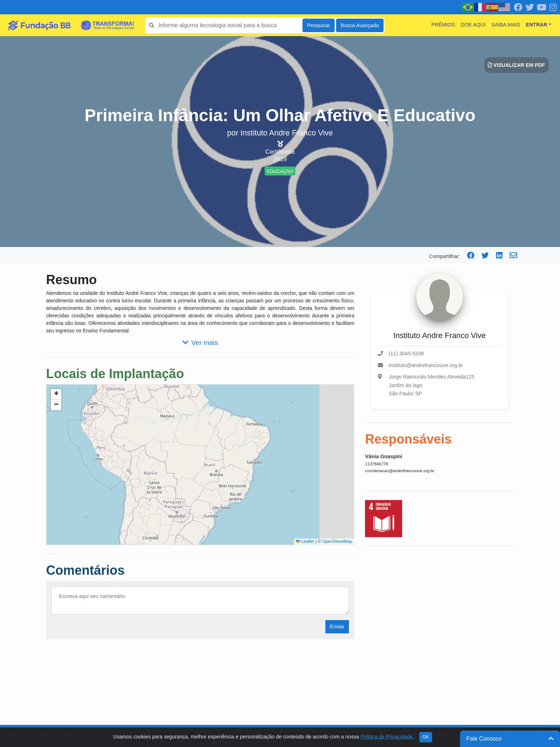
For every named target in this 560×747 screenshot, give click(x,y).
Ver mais (200, 343)
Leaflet (305, 541)
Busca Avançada (360, 25)
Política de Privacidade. (387, 737)
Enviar (337, 627)
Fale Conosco (510, 739)
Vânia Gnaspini (384, 456)
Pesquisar (319, 25)
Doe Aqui (473, 25)
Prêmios (443, 25)
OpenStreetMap (337, 541)
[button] (56, 394)
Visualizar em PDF (516, 65)
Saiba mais (506, 25)
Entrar (536, 25)
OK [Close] (426, 737)
